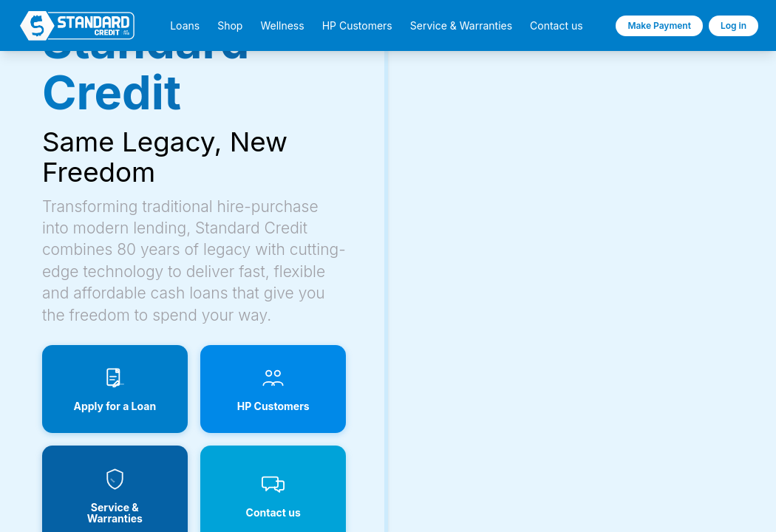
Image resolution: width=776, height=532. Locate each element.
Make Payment (659, 25)
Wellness (282, 26)
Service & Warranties (461, 26)
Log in (734, 25)
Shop (230, 26)
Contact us (557, 26)
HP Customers (357, 26)
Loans (185, 26)
